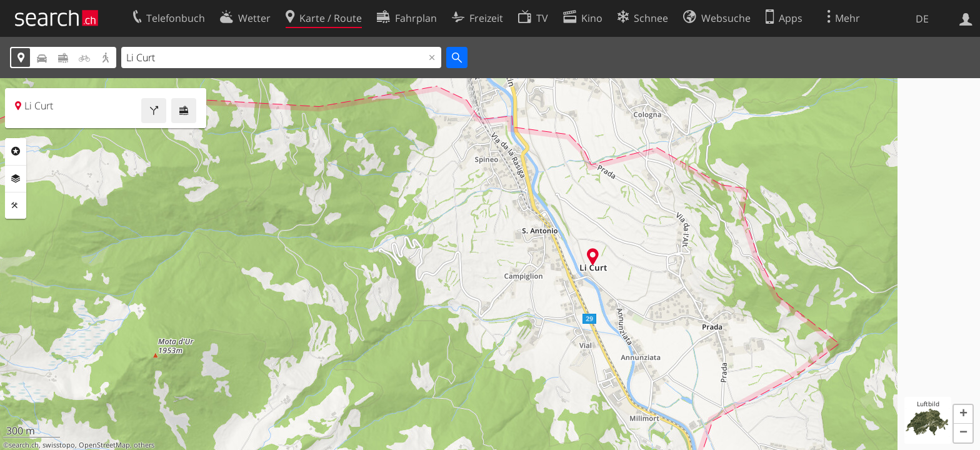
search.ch (24, 445)
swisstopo (59, 445)
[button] (963, 414)
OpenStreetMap (104, 445)
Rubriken (16, 151)
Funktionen (16, 206)
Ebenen (16, 179)
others (144, 445)
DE (922, 19)
